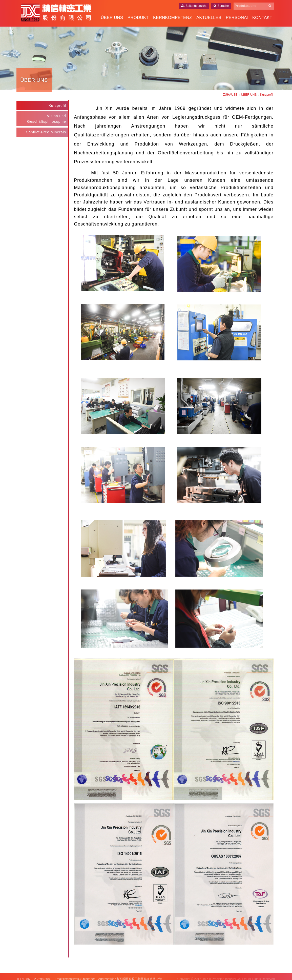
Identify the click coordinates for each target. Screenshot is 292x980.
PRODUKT (138, 18)
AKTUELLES (209, 18)
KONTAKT (262, 18)
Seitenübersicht (194, 6)
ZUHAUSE (230, 95)
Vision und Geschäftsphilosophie (48, 118)
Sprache (221, 6)
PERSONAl (237, 18)
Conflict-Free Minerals (47, 131)
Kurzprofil (58, 105)
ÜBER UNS (112, 18)
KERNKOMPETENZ (172, 18)
